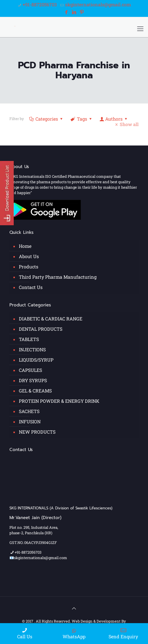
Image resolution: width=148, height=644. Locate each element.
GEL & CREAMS (35, 391)
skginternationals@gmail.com (98, 4)
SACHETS (29, 411)
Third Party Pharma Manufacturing (58, 277)
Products (29, 267)
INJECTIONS (32, 349)
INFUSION (30, 421)
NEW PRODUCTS (37, 432)
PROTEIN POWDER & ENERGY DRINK (59, 401)
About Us (29, 256)
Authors (114, 119)
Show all (126, 124)
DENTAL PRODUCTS (41, 329)
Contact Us (31, 287)
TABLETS (29, 339)
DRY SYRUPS (33, 380)
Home (25, 246)
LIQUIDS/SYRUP (36, 360)
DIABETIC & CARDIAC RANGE (51, 319)
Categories (46, 119)
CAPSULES (30, 370)
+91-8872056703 (40, 4)
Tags (82, 119)
